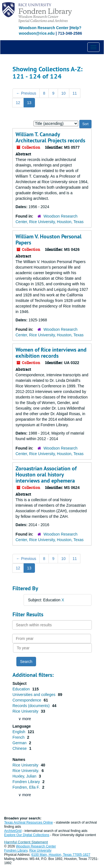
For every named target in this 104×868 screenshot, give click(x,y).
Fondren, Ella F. (27, 787)
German (20, 743)
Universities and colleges (35, 695)
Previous (26, 93)
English (19, 732)
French (19, 737)
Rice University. (26, 771)
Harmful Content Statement (26, 842)
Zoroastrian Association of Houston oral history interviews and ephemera (46, 475)
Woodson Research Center (44, 28)
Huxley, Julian (25, 776)
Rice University (26, 711)
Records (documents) (32, 706)
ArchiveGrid (13, 831)
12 (18, 103)
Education (22, 689)
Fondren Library (27, 782)
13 (29, 103)
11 (75, 93)
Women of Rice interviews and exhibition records (51, 353)
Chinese (20, 748)
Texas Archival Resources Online (28, 822)
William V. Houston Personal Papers (49, 239)
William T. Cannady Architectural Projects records (50, 137)
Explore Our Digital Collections (27, 835)
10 (64, 93)
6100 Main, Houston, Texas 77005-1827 (61, 855)
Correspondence (27, 700)
